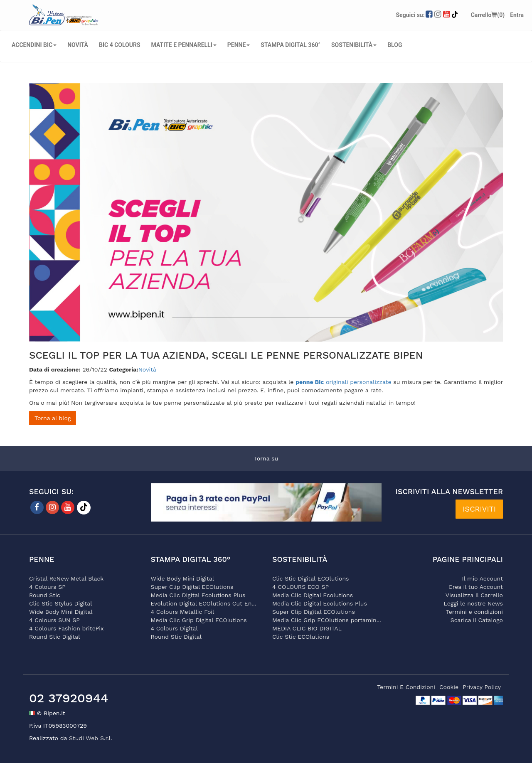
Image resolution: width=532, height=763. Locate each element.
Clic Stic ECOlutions (301, 637)
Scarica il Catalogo (477, 620)
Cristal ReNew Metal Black (66, 578)
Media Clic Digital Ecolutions (313, 595)
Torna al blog (53, 418)
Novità (147, 369)
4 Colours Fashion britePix (66, 628)
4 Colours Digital (174, 628)
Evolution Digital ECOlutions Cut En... (204, 603)
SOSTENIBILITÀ (354, 45)
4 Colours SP (47, 587)
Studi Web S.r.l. (91, 738)
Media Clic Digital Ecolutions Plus (198, 595)
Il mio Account (482, 578)
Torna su (266, 458)
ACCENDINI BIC (34, 45)
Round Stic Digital (55, 637)
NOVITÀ (78, 45)
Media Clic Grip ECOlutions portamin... (327, 620)
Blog (395, 45)
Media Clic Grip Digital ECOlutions (199, 620)
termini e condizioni (406, 687)
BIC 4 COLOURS (120, 45)
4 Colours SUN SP (54, 620)
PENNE (239, 45)
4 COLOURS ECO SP (300, 587)
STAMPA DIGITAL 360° (291, 45)
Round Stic (45, 595)
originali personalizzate (343, 382)
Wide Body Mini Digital (61, 612)
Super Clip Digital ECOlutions (192, 587)
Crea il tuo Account (476, 587)
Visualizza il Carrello (474, 595)
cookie (449, 687)
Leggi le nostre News (473, 603)
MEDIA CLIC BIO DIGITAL (307, 628)
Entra (517, 15)
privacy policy (482, 687)
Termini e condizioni (474, 612)
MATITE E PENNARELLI (184, 45)
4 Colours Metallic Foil (183, 612)
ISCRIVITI (479, 509)
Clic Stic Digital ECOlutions (310, 578)
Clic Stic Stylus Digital (61, 603)
